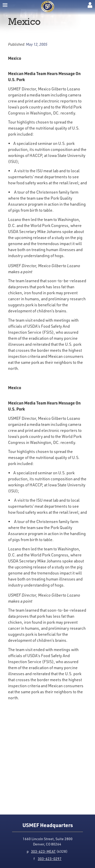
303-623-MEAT (43, 851)
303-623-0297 (50, 859)
